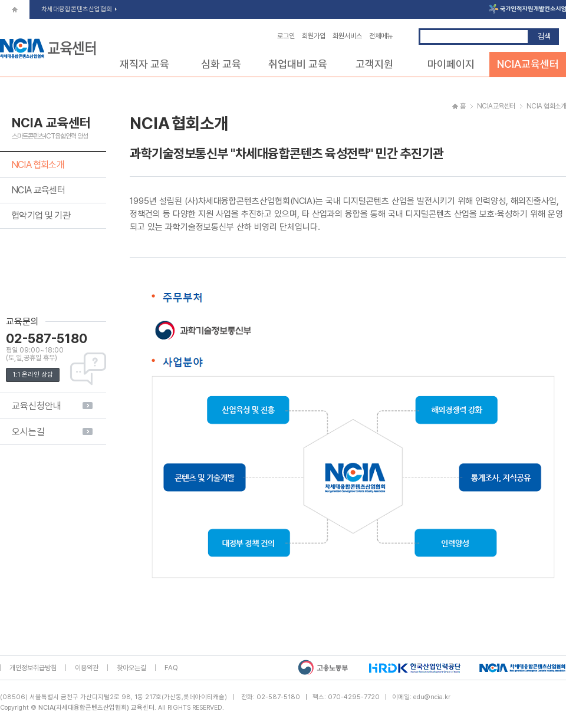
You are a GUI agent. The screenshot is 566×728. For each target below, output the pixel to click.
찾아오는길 (131, 668)
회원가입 (314, 36)
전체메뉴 (381, 36)
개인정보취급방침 (33, 668)
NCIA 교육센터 (38, 190)
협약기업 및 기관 (41, 215)
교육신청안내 (37, 406)
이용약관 (87, 668)
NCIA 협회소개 (38, 165)
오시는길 (28, 432)
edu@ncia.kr (432, 697)
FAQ (171, 668)
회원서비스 (347, 36)
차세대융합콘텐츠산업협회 (79, 9)
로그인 (286, 36)
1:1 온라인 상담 (33, 375)
